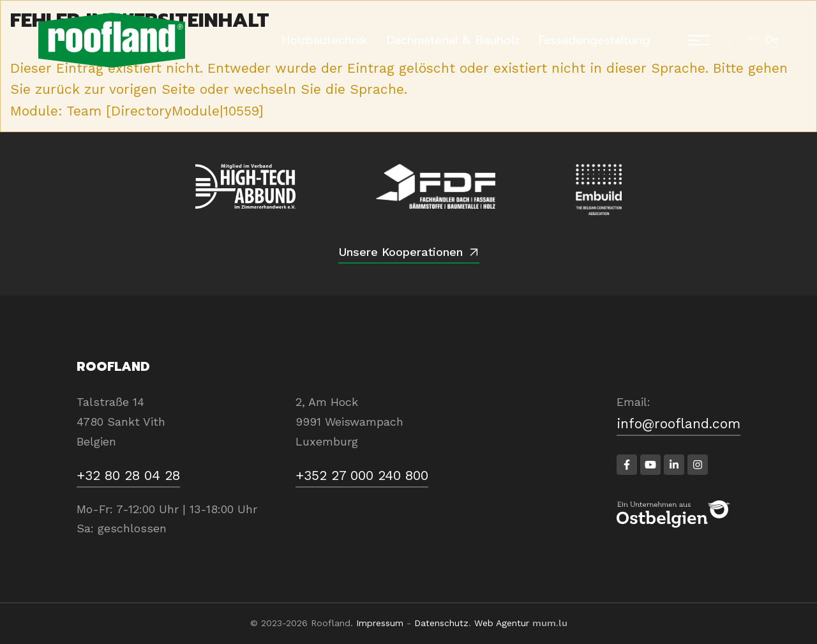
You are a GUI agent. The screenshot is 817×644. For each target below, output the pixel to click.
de (772, 40)
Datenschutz (441, 623)
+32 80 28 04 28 (128, 475)
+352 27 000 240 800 (362, 475)
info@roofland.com (678, 423)
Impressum (380, 623)
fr (753, 40)
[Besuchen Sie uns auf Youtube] (650, 465)
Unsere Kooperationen (401, 252)
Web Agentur (502, 623)
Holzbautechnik (325, 40)
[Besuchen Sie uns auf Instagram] (698, 465)
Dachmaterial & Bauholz (453, 40)
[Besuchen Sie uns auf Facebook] (627, 465)
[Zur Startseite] (112, 40)
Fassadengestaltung (594, 40)
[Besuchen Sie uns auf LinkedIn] (674, 465)
